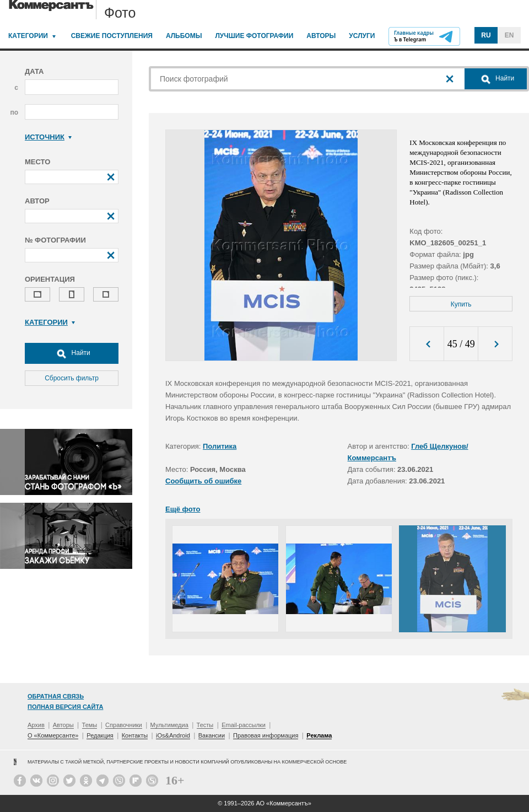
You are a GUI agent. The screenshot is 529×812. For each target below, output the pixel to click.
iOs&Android (173, 735)
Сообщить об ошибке (203, 481)
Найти (72, 353)
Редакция (100, 735)
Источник (48, 137)
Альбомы (184, 36)
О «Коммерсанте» (53, 735)
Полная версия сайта (65, 707)
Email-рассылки (244, 725)
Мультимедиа (169, 725)
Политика (220, 446)
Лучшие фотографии (254, 36)
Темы (90, 725)
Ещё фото (183, 509)
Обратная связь (56, 696)
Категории (28, 36)
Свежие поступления (112, 36)
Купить (461, 304)
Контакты (135, 735)
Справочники (124, 725)
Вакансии (212, 735)
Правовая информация (266, 735)
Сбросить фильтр (72, 378)
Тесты (205, 725)
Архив (36, 725)
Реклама (319, 735)
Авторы (321, 36)
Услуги (362, 36)
